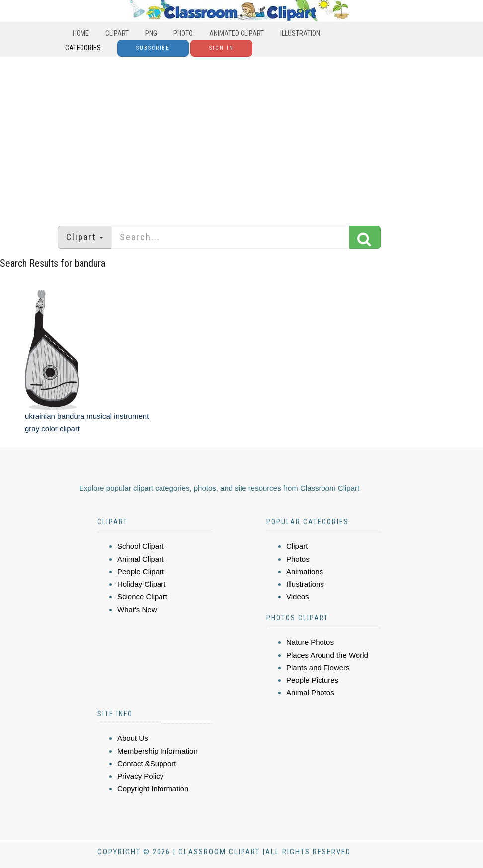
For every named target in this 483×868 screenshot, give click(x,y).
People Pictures (312, 680)
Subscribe (153, 48)
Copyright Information (153, 789)
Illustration (300, 33)
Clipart (117, 33)
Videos (298, 597)
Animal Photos (310, 693)
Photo (183, 33)
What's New (137, 610)
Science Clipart (142, 597)
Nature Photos (310, 642)
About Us (133, 738)
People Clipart (141, 571)
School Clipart (140, 546)
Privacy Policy (140, 776)
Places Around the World (327, 655)
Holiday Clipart (142, 584)
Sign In (221, 48)
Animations (305, 571)
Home (81, 33)
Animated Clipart (237, 33)
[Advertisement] (241, 136)
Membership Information (158, 751)
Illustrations (305, 584)
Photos (298, 559)
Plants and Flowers (318, 667)
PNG (151, 33)
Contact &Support (147, 763)
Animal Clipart (140, 559)
